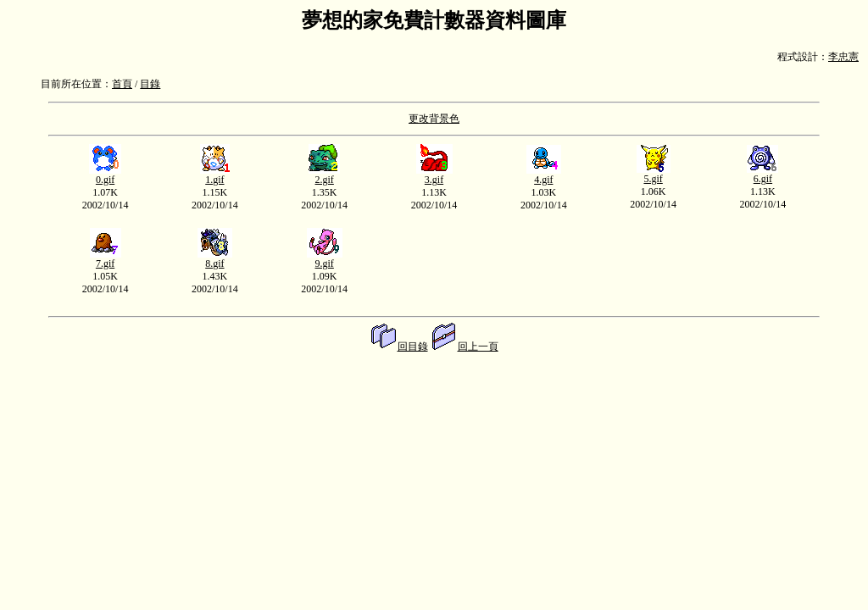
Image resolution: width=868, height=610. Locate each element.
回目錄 (399, 347)
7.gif (106, 259)
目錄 (150, 84)
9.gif (325, 259)
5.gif (654, 174)
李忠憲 (843, 57)
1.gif (215, 175)
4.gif (544, 175)
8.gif (215, 259)
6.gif (762, 174)
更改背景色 (434, 119)
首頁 (122, 84)
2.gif (324, 175)
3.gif (434, 175)
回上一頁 (465, 347)
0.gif (105, 175)
